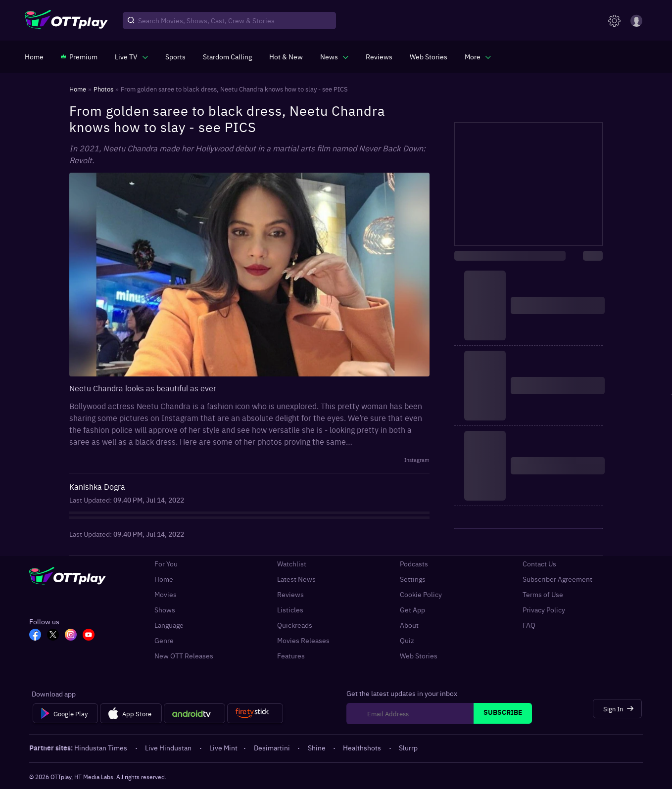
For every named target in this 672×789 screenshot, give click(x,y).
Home (164, 579)
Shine (317, 747)
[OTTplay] (66, 21)
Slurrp (408, 747)
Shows (165, 610)
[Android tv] (194, 713)
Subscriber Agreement (557, 579)
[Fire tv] (255, 713)
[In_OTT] (71, 636)
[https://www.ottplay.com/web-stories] (429, 56)
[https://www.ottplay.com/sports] (175, 56)
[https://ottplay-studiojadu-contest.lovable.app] (227, 56)
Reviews (290, 594)
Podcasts (414, 564)
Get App (412, 610)
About (409, 625)
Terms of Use (543, 594)
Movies (166, 594)
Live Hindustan (169, 747)
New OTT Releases (184, 656)
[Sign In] (617, 709)
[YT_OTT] (89, 636)
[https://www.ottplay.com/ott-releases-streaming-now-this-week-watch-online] (286, 56)
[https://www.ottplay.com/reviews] (379, 56)
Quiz (407, 640)
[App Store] (131, 713)
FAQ (529, 625)
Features (291, 656)
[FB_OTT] (35, 636)
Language (169, 625)
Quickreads (295, 625)
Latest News (296, 579)
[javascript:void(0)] (131, 56)
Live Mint (223, 747)
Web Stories (419, 656)
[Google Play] (65, 713)
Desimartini (273, 747)
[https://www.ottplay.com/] (34, 56)
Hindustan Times (101, 747)
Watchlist (292, 564)
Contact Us (539, 564)
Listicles (290, 610)
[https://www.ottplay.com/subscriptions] (79, 56)
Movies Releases (303, 640)
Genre (164, 640)
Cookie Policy (421, 594)
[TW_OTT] (53, 636)
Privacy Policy (544, 610)
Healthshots (363, 747)
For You (166, 564)
